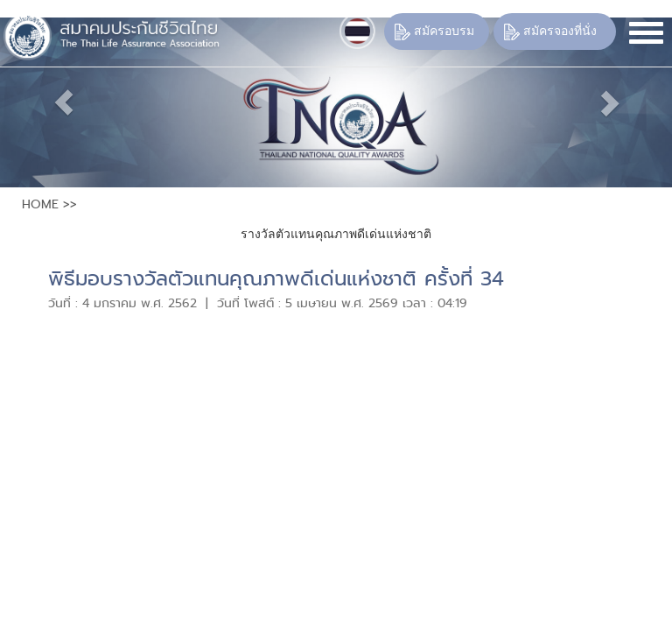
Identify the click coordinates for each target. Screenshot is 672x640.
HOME (40, 204)
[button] (50, 102)
